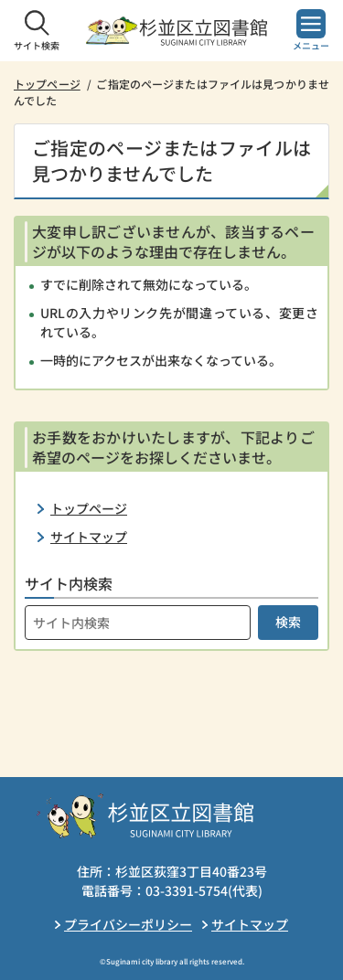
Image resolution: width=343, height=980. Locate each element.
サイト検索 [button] (37, 45)
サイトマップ (89, 537)
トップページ (47, 84)
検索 (288, 622)
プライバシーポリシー (128, 924)
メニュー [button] (311, 45)
